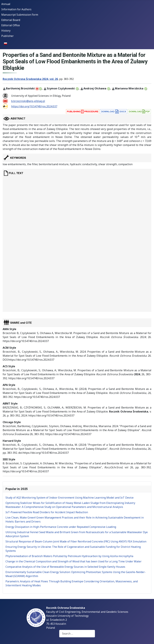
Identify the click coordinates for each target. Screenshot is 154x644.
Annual (6, 4)
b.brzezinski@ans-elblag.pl (28, 101)
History (6, 31)
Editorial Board (11, 20)
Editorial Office (11, 25)
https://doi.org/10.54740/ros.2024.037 (34, 106)
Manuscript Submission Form (20, 15)
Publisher (7, 36)
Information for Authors (16, 9)
